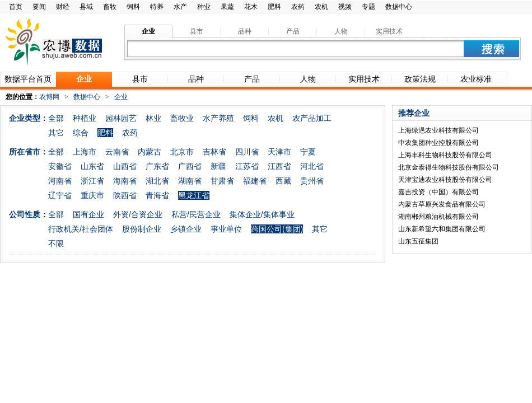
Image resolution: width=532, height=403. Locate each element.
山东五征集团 (418, 241)
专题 (368, 7)
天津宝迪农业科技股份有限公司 (445, 180)
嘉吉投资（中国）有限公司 (438, 192)
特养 (157, 7)
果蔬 (227, 7)
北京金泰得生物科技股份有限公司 (449, 167)
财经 (63, 7)
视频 (345, 7)
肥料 (274, 7)
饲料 (133, 7)
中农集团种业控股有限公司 (438, 143)
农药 (298, 7)
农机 (321, 7)
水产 (180, 7)
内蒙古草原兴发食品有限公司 (442, 204)
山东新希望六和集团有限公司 (442, 229)
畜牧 (110, 7)
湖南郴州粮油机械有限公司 (438, 217)
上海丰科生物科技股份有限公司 (445, 155)
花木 (251, 7)
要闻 (39, 7)
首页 (16, 7)
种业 (204, 7)
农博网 (49, 97)
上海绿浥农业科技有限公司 (438, 130)
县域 (86, 7)
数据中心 (399, 7)
